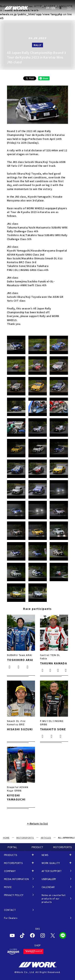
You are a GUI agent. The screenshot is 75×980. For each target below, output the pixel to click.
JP (48, 8)
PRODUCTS (11, 855)
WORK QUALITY (51, 863)
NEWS (45, 855)
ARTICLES (46, 838)
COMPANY (10, 871)
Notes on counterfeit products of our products (54, 898)
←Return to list (37, 823)
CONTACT (10, 910)
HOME (6, 838)
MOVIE (8, 887)
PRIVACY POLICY (14, 895)
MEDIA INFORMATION (16, 879)
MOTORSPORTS (25, 838)
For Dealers (11, 918)
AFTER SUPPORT (52, 871)
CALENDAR (48, 887)
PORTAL (12, 847)
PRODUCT (37, 847)
